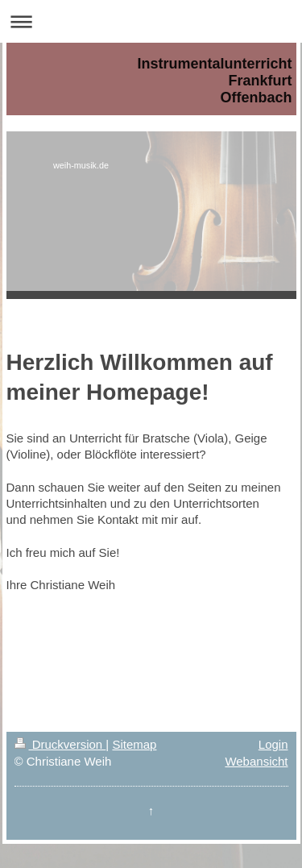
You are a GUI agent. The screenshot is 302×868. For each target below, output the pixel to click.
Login (273, 744)
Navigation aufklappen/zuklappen (151, 21)
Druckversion (60, 744)
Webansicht (256, 761)
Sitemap (134, 744)
